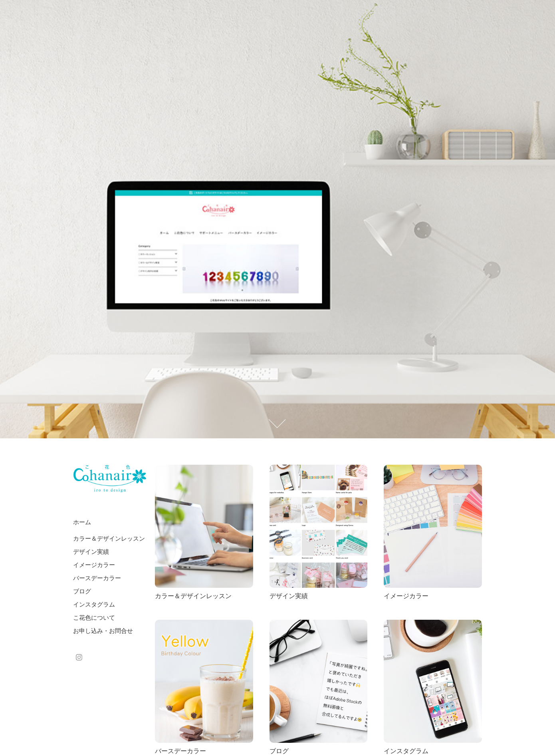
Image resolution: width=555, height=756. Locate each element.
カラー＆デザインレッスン (109, 538)
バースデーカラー (97, 578)
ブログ (82, 591)
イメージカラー (94, 565)
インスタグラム (94, 604)
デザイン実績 (91, 552)
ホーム (82, 522)
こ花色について (94, 618)
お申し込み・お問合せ (103, 631)
